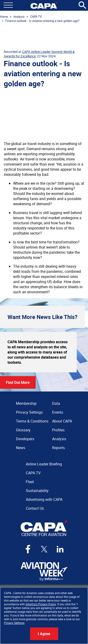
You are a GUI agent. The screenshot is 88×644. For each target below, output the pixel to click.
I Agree (44, 634)
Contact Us (35, 508)
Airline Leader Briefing (44, 464)
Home (4, 17)
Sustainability (37, 491)
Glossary (23, 430)
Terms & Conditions (32, 421)
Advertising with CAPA (44, 499)
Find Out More (18, 382)
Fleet (30, 482)
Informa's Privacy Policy (41, 604)
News (21, 448)
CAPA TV (36, 17)
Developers (25, 439)
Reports (58, 448)
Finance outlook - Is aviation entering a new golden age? (42, 21)
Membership (26, 403)
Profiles (58, 430)
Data (56, 403)
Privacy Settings (14, 623)
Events (58, 412)
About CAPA (62, 421)
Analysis (19, 17)
